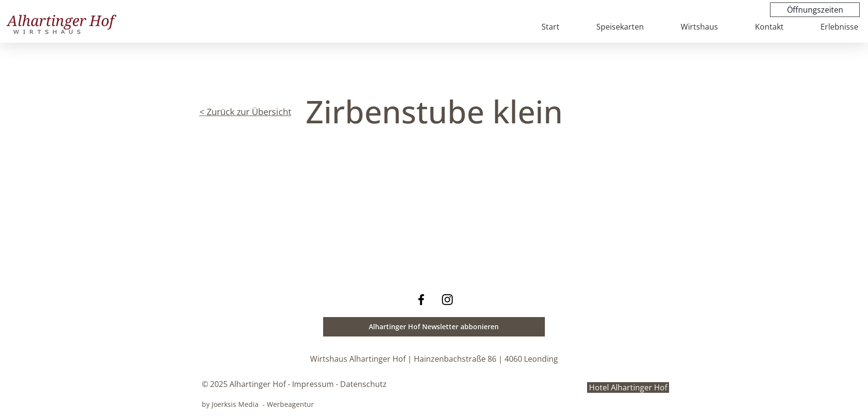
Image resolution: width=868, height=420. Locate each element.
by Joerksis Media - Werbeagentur (258, 404)
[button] (434, 327)
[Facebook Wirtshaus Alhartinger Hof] (421, 300)
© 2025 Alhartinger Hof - (246, 384)
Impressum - (315, 384)
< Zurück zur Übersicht (245, 112)
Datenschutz (363, 384)
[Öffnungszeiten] (815, 10)
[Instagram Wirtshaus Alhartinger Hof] (447, 300)
